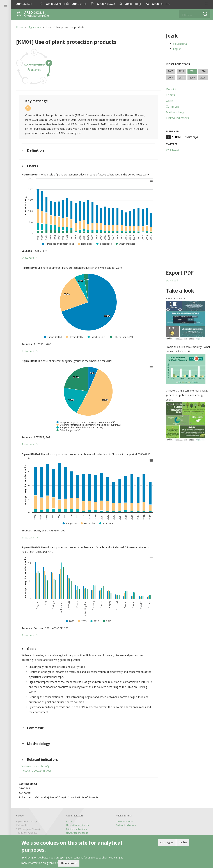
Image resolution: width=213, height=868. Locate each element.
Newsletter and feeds (77, 833)
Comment (172, 107)
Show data (28, 258)
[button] (207, 4)
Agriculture (35, 27)
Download (172, 280)
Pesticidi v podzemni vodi (36, 771)
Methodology (175, 112)
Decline (183, 842)
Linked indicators (177, 118)
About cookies (69, 863)
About (69, 821)
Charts (170, 95)
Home (20, 27)
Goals (170, 101)
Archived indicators (126, 825)
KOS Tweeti (173, 150)
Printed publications (76, 829)
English (177, 49)
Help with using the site (78, 825)
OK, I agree (167, 842)
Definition (173, 89)
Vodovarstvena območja (36, 766)
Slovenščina (180, 44)
